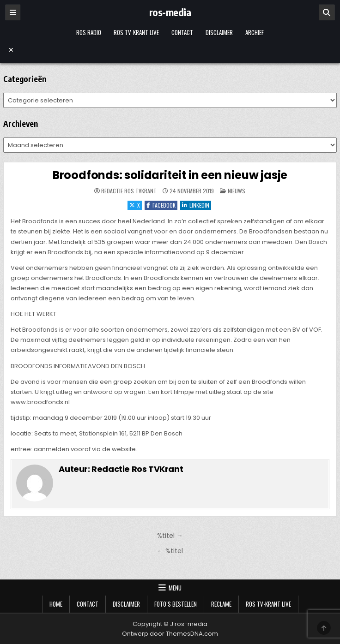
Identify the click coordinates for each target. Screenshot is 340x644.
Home (56, 604)
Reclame (221, 604)
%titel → (170, 536)
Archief (255, 32)
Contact (182, 32)
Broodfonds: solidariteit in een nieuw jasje (170, 175)
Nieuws (237, 191)
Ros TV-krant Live (136, 32)
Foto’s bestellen (176, 604)
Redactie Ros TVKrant (129, 191)
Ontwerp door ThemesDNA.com (170, 634)
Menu (175, 588)
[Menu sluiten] (170, 50)
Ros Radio (89, 32)
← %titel (170, 551)
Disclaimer (219, 32)
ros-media (170, 12)
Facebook (161, 205)
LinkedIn (196, 205)
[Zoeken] (327, 12)
